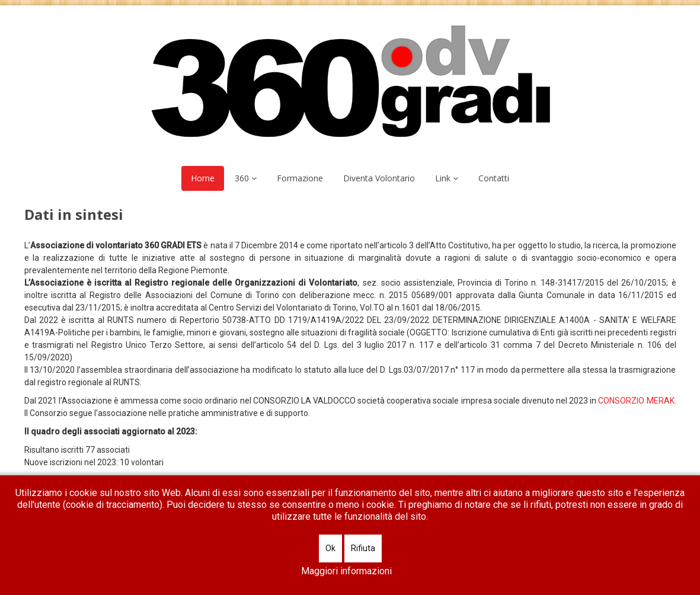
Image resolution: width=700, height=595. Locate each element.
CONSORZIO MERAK (636, 401)
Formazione (300, 178)
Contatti (494, 178)
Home (203, 178)
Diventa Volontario (379, 178)
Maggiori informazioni (346, 571)
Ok (330, 548)
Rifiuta (363, 548)
